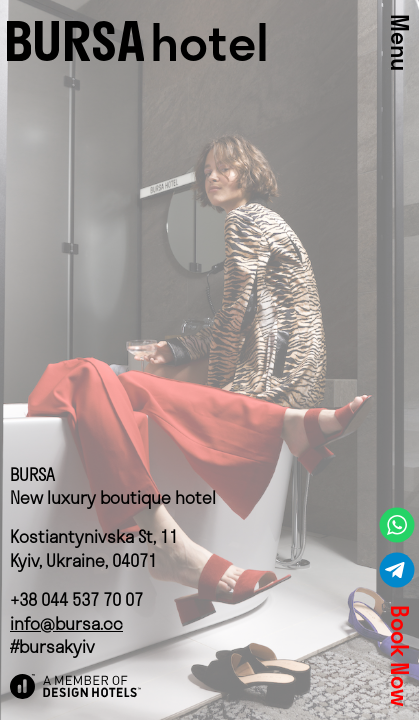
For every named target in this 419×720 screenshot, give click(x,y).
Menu (399, 42)
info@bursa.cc (66, 623)
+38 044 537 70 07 (76, 599)
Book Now (399, 656)
